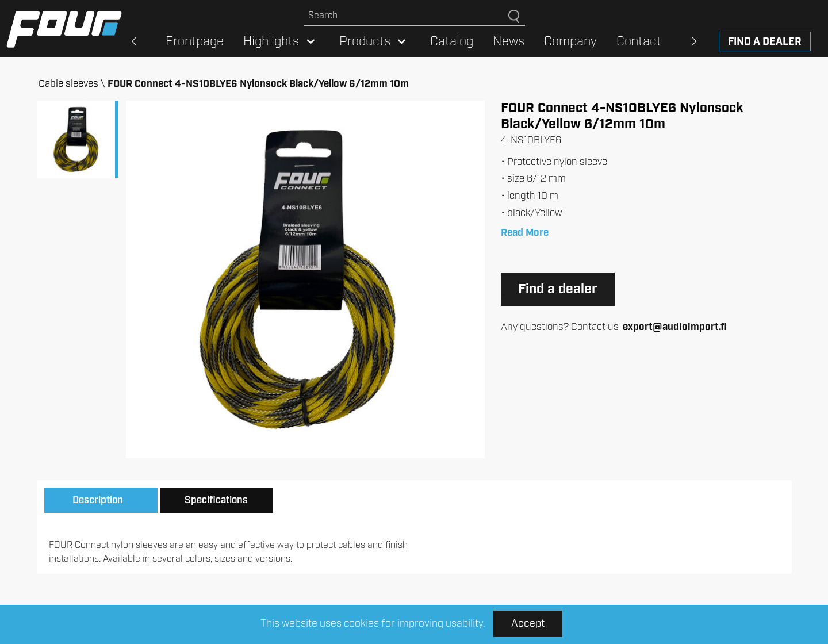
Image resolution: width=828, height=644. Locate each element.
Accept (528, 624)
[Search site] (406, 16)
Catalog (452, 42)
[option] (305, 279)
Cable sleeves (68, 84)
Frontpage (195, 42)
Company (570, 42)
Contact (639, 42)
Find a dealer (765, 42)
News (509, 42)
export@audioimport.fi (675, 327)
